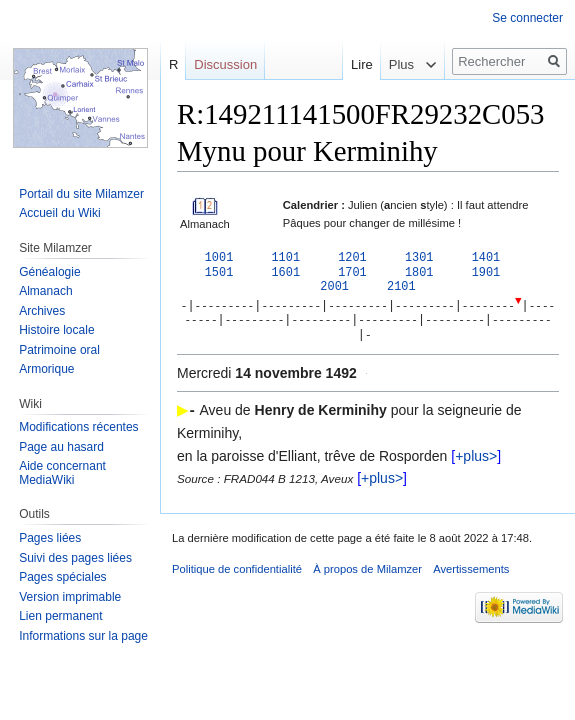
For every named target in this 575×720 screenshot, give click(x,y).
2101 (401, 289)
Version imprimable (70, 597)
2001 (334, 289)
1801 (419, 274)
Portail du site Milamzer (81, 194)
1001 (219, 258)
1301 (419, 258)
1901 (486, 274)
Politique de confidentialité (237, 574)
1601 (285, 274)
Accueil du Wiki (59, 213)
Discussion (225, 64)
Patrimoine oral (59, 350)
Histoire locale (56, 330)
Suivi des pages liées (75, 558)
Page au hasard (61, 447)
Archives (42, 311)
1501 (219, 274)
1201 (352, 258)
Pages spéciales (62, 577)
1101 (285, 258)
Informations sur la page (83, 636)
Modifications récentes (78, 427)
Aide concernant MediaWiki (62, 473)
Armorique (46, 369)
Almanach (45, 291)
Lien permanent (60, 616)
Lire (348, 64)
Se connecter (527, 18)
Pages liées (50, 538)
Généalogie (49, 272)
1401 (486, 258)
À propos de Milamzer (367, 574)
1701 (352, 274)
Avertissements (471, 574)
